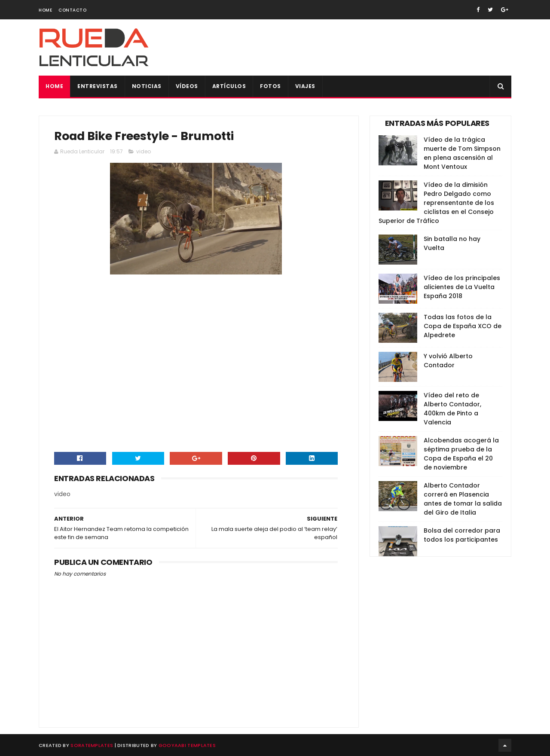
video (144, 152)
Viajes (305, 86)
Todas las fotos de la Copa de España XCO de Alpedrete (463, 326)
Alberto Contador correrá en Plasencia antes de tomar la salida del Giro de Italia (463, 499)
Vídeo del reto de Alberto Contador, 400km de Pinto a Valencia (452, 409)
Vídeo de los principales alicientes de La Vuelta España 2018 (462, 287)
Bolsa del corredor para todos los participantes (462, 535)
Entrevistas (98, 86)
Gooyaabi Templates (187, 745)
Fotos (270, 86)
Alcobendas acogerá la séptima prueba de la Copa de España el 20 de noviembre (461, 454)
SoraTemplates (92, 745)
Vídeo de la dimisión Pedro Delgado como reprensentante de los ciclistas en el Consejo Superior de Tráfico (436, 203)
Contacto (72, 10)
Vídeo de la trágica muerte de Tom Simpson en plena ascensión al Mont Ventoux (462, 153)
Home (45, 10)
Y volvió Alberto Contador (448, 361)
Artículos (229, 86)
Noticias (147, 86)
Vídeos (187, 86)
